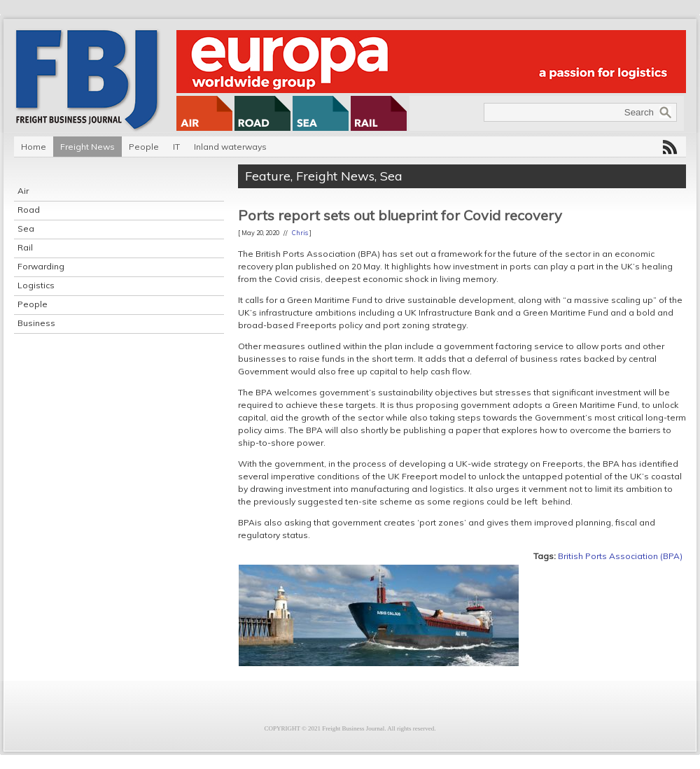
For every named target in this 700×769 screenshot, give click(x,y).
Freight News (87, 147)
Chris (300, 233)
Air (23, 191)
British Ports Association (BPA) (620, 556)
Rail (25, 247)
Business (36, 323)
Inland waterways (230, 147)
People (144, 147)
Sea (26, 228)
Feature (268, 176)
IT (176, 147)
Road (29, 210)
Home (34, 147)
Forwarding (41, 266)
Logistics (36, 285)
